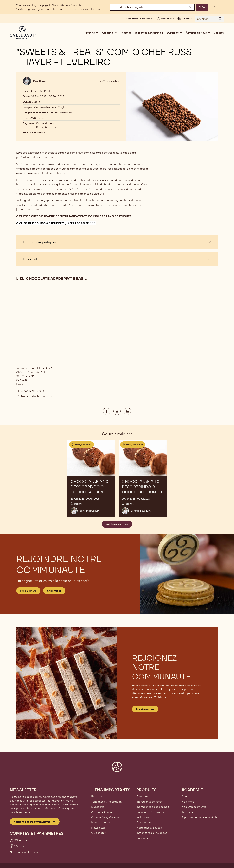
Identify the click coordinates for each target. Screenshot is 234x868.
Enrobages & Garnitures (152, 812)
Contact (219, 33)
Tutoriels (187, 812)
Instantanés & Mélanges (152, 833)
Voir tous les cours (117, 524)
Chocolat (142, 796)
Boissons (142, 838)
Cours (185, 796)
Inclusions (143, 817)
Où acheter (98, 833)
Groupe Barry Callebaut (106, 817)
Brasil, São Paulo (41, 91)
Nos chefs (188, 802)
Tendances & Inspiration (149, 33)
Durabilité (98, 807)
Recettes (126, 33)
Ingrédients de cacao (150, 802)
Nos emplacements (194, 807)
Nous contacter (101, 822)
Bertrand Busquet (89, 511)
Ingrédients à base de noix (153, 807)
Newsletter (98, 828)
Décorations (144, 822)
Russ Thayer (40, 81)
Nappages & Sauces (149, 828)
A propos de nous (102, 812)
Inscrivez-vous (145, 709)
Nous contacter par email (37, 396)
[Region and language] (152, 7)
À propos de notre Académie (200, 817)
